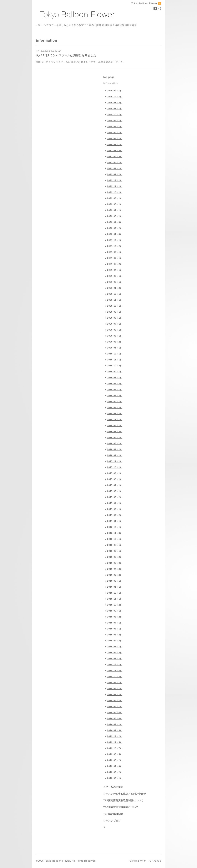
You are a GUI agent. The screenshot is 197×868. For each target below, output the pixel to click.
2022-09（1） (115, 198)
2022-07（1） (115, 210)
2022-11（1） (115, 186)
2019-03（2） (115, 407)
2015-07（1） (115, 623)
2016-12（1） (115, 527)
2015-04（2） (115, 641)
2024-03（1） (115, 138)
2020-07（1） (115, 324)
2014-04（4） (115, 712)
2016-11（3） (115, 533)
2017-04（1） (115, 503)
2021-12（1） (115, 240)
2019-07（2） (115, 384)
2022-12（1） (115, 180)
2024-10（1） (115, 115)
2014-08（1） (115, 688)
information (111, 83)
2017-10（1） (115, 467)
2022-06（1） (115, 216)
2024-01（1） (115, 144)
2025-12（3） (115, 97)
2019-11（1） (115, 360)
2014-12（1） (115, 665)
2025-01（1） (115, 109)
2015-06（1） (115, 629)
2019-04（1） (115, 402)
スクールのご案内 (113, 787)
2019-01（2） (115, 413)
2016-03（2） (115, 575)
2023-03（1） (115, 162)
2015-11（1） (115, 599)
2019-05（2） (115, 396)
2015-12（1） (115, 593)
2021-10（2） (115, 246)
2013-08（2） (115, 760)
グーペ (147, 861)
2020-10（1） (115, 306)
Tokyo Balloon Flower (57, 861)
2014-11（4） (115, 671)
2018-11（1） (115, 419)
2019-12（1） (115, 354)
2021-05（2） (115, 264)
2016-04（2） (115, 569)
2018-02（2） (115, 449)
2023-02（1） (115, 168)
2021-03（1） (115, 276)
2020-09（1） (115, 312)
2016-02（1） (115, 581)
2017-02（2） (115, 515)
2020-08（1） (115, 318)
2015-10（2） (115, 605)
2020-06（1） (115, 330)
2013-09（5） (115, 754)
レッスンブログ (112, 821)
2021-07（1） (115, 258)
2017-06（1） (115, 491)
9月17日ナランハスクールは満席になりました (66, 55)
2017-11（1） (115, 461)
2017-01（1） (115, 521)
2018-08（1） (115, 425)
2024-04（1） (115, 132)
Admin (157, 861)
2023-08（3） (115, 156)
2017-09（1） (115, 473)
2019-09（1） (115, 372)
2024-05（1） (115, 127)
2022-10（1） (115, 192)
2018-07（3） (115, 431)
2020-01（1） (115, 348)
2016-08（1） (115, 545)
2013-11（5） (115, 742)
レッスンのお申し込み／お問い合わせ (125, 794)
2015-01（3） (115, 659)
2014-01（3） (115, 730)
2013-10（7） (115, 748)
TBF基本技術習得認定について (121, 807)
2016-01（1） (115, 587)
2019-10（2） (115, 366)
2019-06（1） (115, 390)
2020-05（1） (115, 336)
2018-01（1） (115, 455)
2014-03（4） (115, 718)
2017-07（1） (115, 485)
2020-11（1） (115, 300)
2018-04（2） (115, 437)
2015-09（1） (115, 611)
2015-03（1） (115, 647)
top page (109, 77)
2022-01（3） (115, 234)
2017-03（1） (115, 509)
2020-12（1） (115, 294)
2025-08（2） (115, 103)
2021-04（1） (115, 270)
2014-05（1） (115, 706)
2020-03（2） (115, 342)
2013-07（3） (115, 766)
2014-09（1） (115, 682)
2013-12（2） (115, 736)
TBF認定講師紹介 (113, 814)
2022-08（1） (115, 204)
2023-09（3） (115, 150)
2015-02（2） (115, 653)
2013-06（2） (115, 772)
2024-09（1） (115, 121)
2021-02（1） (115, 282)
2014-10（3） (115, 677)
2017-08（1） (115, 479)
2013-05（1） (115, 778)
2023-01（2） (115, 174)
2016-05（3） (115, 563)
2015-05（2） (115, 635)
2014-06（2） (115, 700)
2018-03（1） (115, 443)
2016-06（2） (115, 557)
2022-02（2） (115, 228)
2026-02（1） (115, 91)
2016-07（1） (115, 551)
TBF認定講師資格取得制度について (123, 801)
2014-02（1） (115, 724)
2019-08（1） (115, 378)
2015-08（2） (115, 617)
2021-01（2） (115, 288)
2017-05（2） (115, 497)
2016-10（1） (115, 539)
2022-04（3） (115, 222)
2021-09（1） (115, 252)
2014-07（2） (115, 694)
